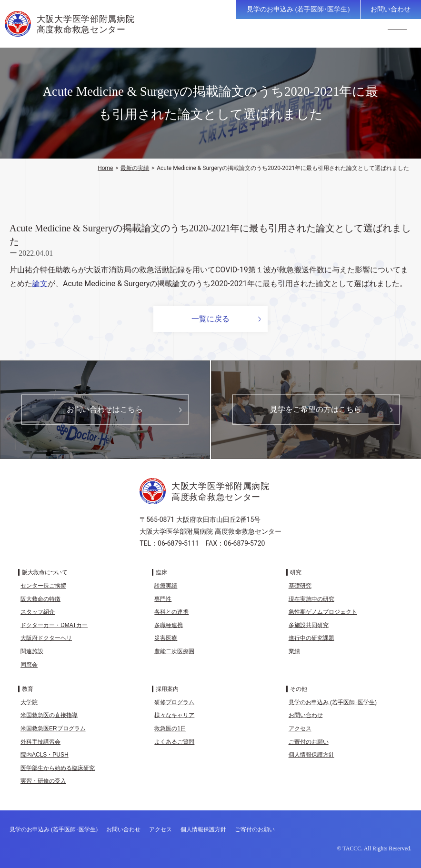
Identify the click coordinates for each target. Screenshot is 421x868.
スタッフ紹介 (38, 612)
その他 (299, 689)
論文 (40, 284)
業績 (294, 651)
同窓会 (29, 665)
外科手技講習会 (40, 742)
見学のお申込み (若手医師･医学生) (298, 9)
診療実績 (166, 586)
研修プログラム (174, 702)
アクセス (300, 728)
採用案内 (167, 689)
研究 (296, 572)
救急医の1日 (170, 728)
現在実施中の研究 (311, 599)
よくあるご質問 (174, 742)
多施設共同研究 (309, 625)
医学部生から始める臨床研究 (58, 768)
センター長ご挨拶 (43, 586)
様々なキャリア (174, 715)
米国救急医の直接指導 (49, 715)
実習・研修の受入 (43, 781)
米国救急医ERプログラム (53, 728)
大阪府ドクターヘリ (46, 638)
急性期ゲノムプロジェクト (323, 612)
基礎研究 (300, 586)
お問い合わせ (391, 9)
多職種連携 (169, 625)
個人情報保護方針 (311, 755)
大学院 (29, 702)
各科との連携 (171, 612)
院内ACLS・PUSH (45, 755)
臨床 (161, 572)
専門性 (163, 599)
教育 (28, 689)
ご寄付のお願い (309, 742)
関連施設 (32, 651)
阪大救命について (45, 572)
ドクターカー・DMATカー (54, 625)
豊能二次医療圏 (174, 651)
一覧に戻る (210, 319)
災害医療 (166, 638)
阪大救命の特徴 (40, 599)
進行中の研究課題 (311, 638)
